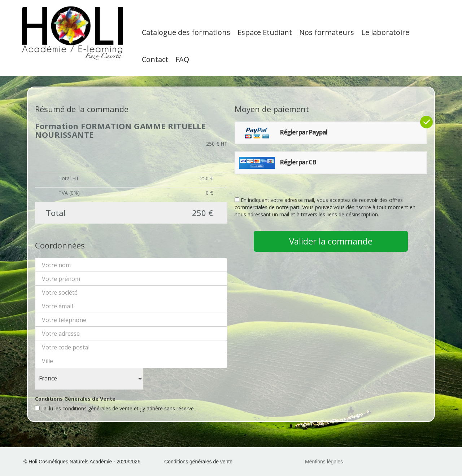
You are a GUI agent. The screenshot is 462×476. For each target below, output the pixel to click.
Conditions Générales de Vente (75, 399)
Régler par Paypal (283, 133)
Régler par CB (278, 163)
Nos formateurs (327, 32)
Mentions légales (324, 462)
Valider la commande (331, 241)
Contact (155, 59)
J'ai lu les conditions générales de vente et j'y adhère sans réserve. (115, 408)
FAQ (182, 59)
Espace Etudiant (265, 32)
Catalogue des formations (186, 32)
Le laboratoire (385, 32)
